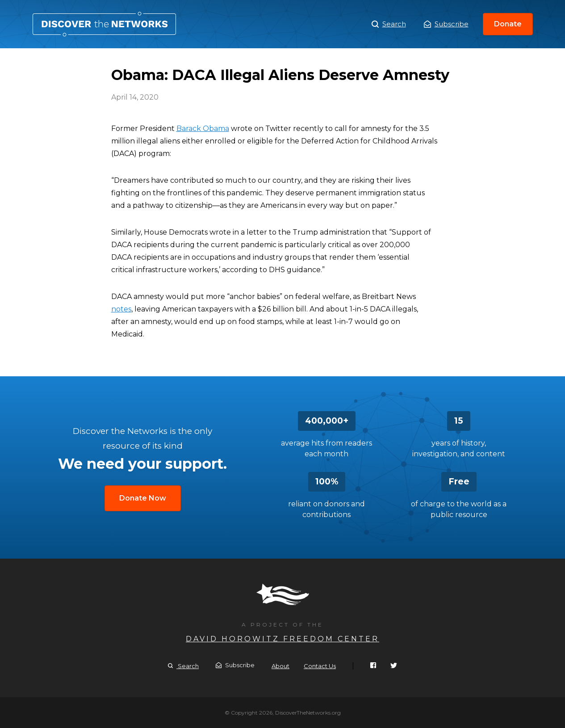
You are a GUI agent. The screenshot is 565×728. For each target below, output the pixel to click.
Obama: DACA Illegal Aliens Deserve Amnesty (104, 24)
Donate (508, 24)
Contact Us (320, 666)
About (280, 666)
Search (389, 24)
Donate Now (143, 498)
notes (121, 309)
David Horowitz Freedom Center (282, 639)
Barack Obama (203, 128)
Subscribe (446, 24)
